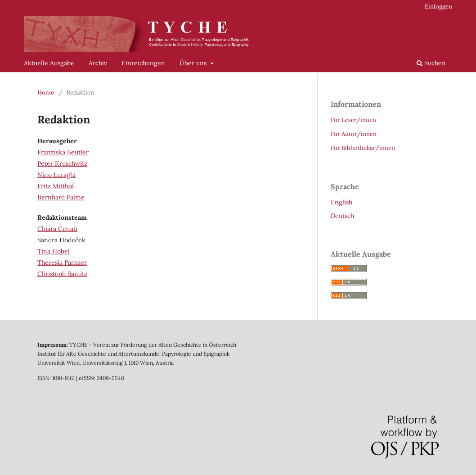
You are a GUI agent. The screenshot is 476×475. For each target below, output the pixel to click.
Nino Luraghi (56, 175)
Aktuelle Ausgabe (49, 63)
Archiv (98, 63)
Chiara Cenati (57, 229)
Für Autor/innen (354, 134)
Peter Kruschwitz (62, 163)
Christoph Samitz (62, 274)
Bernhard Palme (61, 197)
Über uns (194, 63)
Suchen (431, 63)
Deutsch (342, 216)
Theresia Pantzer (62, 262)
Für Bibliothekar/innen (363, 148)
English (341, 202)
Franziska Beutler (63, 152)
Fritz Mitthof (56, 186)
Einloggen (438, 7)
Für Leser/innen (353, 120)
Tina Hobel (54, 251)
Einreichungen (143, 63)
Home (46, 93)
